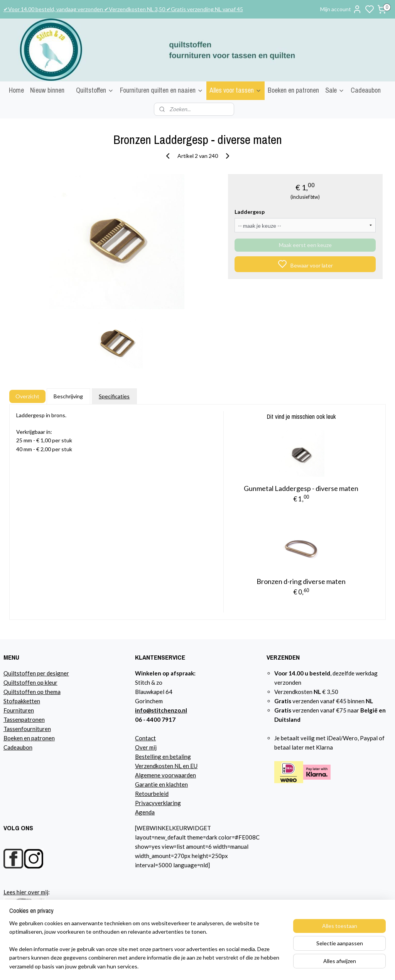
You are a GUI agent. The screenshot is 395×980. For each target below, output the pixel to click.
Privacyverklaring (158, 803)
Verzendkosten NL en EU (166, 766)
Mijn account (341, 9)
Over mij (146, 747)
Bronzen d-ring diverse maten (301, 581)
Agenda (145, 812)
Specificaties (114, 396)
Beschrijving (68, 396)
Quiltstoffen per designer (36, 673)
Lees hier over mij (26, 892)
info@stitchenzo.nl (161, 710)
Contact (145, 738)
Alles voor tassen (235, 90)
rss (283, 966)
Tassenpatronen (24, 719)
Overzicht (27, 396)
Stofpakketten (22, 701)
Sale (335, 90)
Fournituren (19, 710)
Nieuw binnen (47, 90)
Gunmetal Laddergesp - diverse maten (301, 488)
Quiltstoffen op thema (32, 692)
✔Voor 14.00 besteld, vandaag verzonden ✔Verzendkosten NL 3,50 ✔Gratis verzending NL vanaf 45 (123, 9)
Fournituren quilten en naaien (162, 90)
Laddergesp (250, 212)
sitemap (269, 966)
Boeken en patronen (293, 90)
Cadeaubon (366, 90)
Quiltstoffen (95, 90)
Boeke (12, 738)
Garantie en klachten (161, 784)
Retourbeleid (152, 794)
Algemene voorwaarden (165, 775)
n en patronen (37, 738)
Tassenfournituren (27, 729)
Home (16, 90)
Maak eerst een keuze (305, 245)
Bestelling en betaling (163, 757)
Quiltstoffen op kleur (30, 682)
